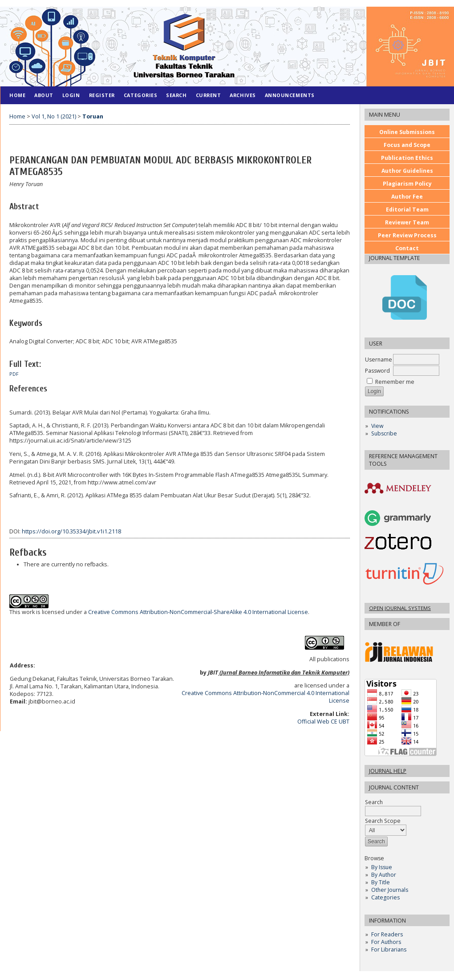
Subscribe (384, 433)
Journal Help (388, 771)
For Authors (386, 942)
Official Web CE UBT (323, 722)
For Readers (387, 934)
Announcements (290, 95)
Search (393, 807)
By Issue (382, 867)
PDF (14, 374)
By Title (381, 882)
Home (17, 95)
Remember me (395, 382)
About (44, 95)
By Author (384, 875)
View (377, 426)
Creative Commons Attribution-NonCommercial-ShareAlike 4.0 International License (198, 612)
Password (377, 371)
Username (379, 360)
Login (71, 95)
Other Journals (390, 890)
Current (209, 95)
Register (102, 95)
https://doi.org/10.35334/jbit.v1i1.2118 (71, 531)
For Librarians (389, 950)
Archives (243, 95)
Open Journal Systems (400, 608)
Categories (385, 897)
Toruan (93, 116)
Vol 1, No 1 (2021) (54, 116)
